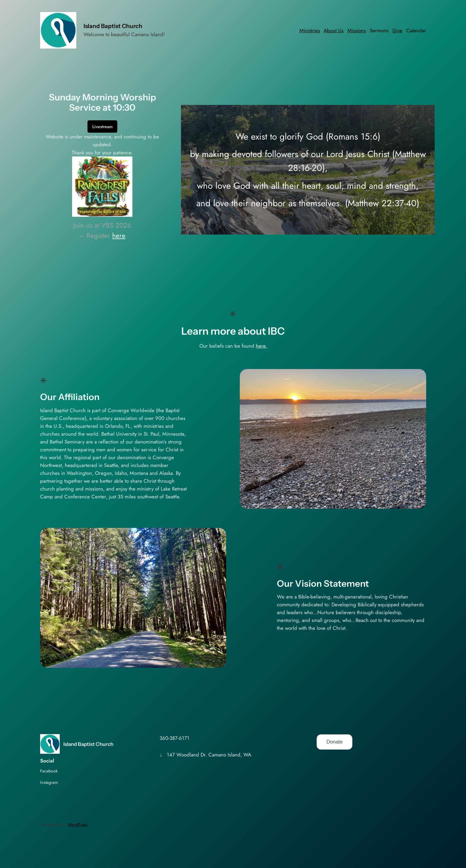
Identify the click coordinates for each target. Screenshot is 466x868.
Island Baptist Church (113, 26)
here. (261, 346)
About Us (334, 30)
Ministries (310, 30)
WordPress (78, 825)
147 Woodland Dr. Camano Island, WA (209, 755)
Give (397, 30)
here (119, 235)
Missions (357, 30)
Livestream (102, 127)
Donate (334, 742)
